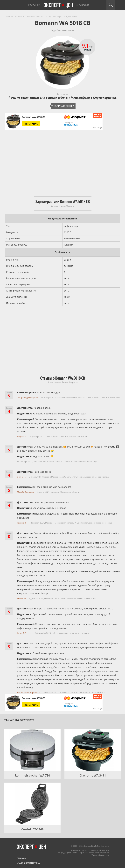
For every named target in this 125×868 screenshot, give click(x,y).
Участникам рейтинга (28, 863)
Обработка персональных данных (94, 853)
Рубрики (84, 5)
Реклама (21, 858)
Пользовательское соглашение (85, 850)
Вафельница (71, 125)
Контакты (105, 846)
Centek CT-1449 (32, 829)
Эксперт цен (58, 5)
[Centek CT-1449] (32, 804)
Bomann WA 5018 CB (34, 117)
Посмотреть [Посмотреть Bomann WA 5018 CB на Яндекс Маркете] (31, 124)
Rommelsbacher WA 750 (32, 775)
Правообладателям (100, 855)
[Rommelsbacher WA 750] (32, 750)
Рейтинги (34, 5)
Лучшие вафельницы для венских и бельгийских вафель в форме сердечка (63, 97)
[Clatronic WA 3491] (93, 750)
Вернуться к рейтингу (62, 106)
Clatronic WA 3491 (93, 775)
